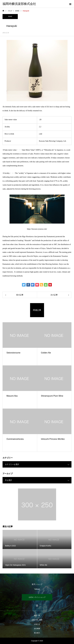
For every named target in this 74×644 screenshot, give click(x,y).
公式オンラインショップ (37, 597)
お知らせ (37, 624)
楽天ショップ (37, 584)
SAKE (10, 16)
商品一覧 (37, 616)
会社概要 (37, 629)
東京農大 (37, 633)
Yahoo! (37, 589)
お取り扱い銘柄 (37, 620)
